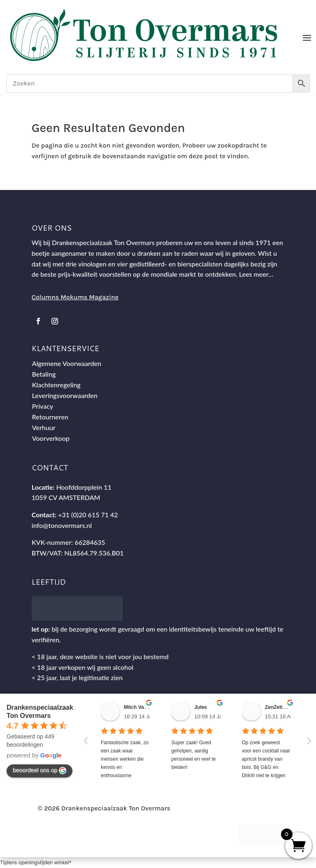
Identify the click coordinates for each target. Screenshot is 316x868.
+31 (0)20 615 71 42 (88, 515)
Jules (201, 707)
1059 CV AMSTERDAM (66, 497)
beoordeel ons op (39, 771)
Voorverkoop (51, 438)
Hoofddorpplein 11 (84, 487)
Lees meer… (256, 274)
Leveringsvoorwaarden (65, 395)
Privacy (43, 406)
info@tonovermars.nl (62, 525)
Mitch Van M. (139, 707)
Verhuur (44, 427)
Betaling (44, 374)
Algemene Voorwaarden (67, 363)
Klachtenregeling (56, 385)
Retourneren (50, 417)
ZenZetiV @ (279, 707)
